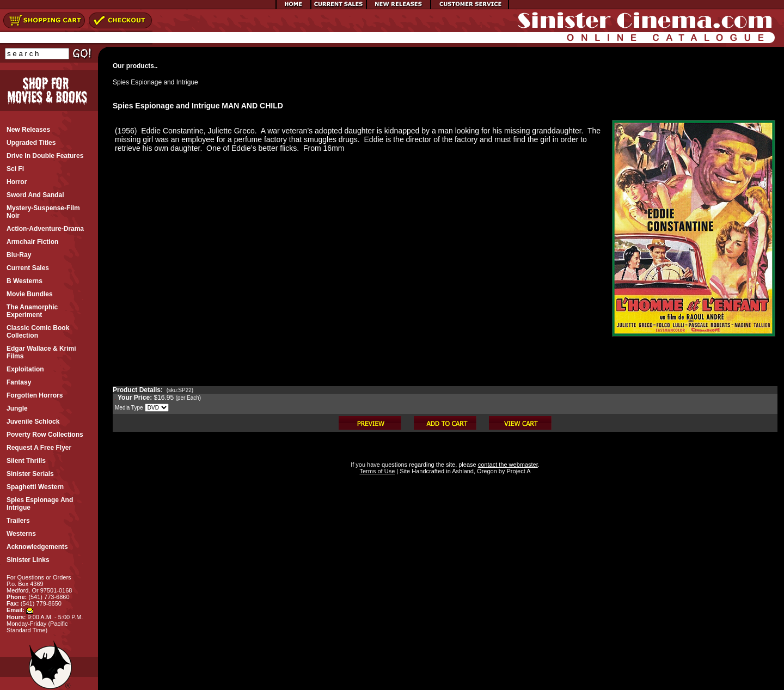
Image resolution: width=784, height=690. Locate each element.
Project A (517, 471)
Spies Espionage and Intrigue (155, 82)
